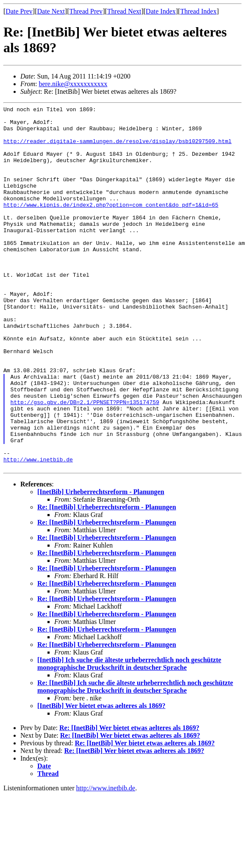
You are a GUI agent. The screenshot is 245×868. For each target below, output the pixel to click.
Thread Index (198, 11)
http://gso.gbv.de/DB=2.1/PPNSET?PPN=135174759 (85, 462)
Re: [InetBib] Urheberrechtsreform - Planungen (107, 580)
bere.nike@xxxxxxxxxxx (73, 84)
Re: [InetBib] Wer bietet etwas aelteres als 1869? (129, 800)
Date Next (51, 11)
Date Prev (19, 11)
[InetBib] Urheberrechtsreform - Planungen (101, 564)
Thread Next (124, 11)
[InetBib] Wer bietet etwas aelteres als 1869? (101, 778)
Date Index (161, 11)
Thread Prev (86, 11)
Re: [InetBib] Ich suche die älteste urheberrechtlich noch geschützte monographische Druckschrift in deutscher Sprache (135, 759)
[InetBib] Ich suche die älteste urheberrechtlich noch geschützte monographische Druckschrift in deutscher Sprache (129, 736)
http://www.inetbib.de (38, 531)
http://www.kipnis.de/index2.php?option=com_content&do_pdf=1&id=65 (111, 225)
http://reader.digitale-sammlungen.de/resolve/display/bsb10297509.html (117, 149)
